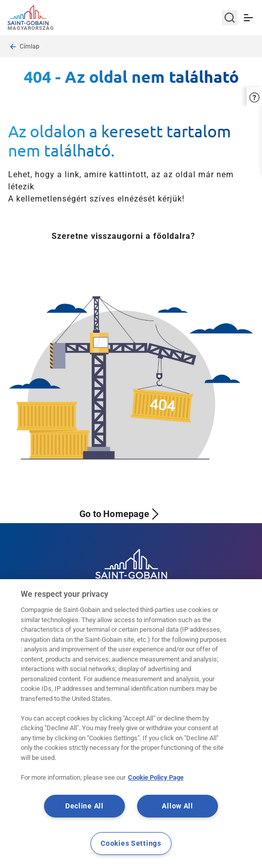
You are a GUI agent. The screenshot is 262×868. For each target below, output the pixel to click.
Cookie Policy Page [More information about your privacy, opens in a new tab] (156, 777)
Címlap (30, 46)
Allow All (177, 806)
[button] (254, 96)
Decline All (84, 806)
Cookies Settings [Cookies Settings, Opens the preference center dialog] (131, 844)
